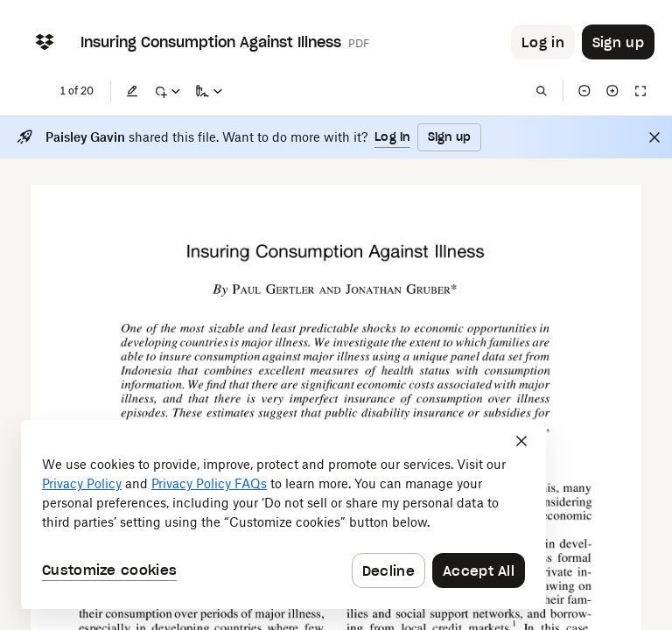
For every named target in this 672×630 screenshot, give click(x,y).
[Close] (654, 137)
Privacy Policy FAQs (209, 483)
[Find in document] (542, 91)
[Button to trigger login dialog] (543, 42)
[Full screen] (640, 91)
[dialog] (283, 514)
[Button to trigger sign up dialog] (618, 42)
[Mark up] (167, 91)
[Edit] (132, 91)
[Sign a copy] (209, 91)
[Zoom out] (584, 91)
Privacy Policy (82, 483)
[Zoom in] (612, 91)
